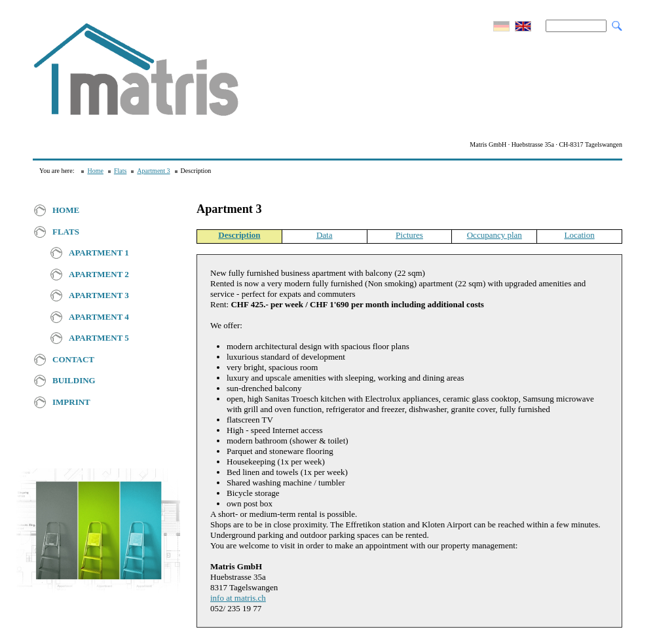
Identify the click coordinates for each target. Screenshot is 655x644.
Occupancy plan (495, 235)
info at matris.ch (238, 598)
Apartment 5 (99, 338)
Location (579, 235)
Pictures (409, 235)
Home (95, 171)
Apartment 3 (153, 171)
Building (74, 380)
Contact (73, 359)
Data (325, 235)
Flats (120, 171)
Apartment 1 (99, 253)
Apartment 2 (99, 274)
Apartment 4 (99, 317)
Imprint (71, 402)
